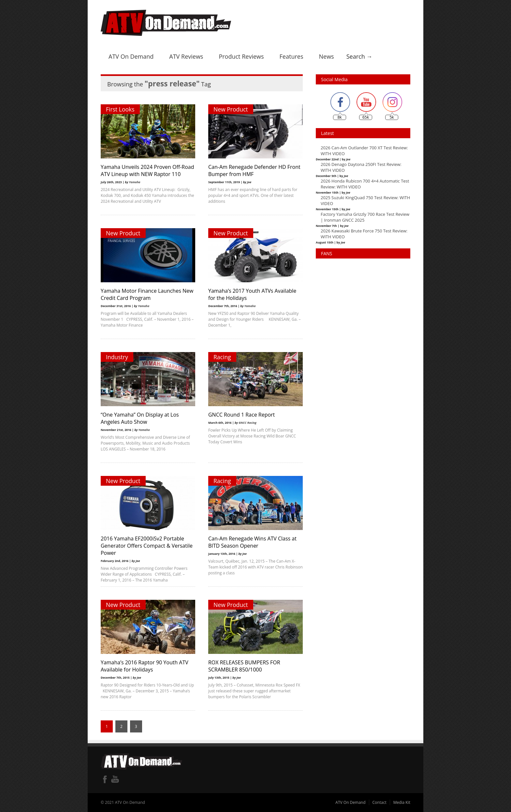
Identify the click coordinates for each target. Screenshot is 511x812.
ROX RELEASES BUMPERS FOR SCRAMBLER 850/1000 (244, 666)
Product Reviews (241, 56)
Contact (380, 802)
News (326, 56)
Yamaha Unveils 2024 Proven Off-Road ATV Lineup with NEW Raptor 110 (147, 170)
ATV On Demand (131, 56)
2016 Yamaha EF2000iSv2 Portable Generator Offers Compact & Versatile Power (147, 546)
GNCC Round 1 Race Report (241, 415)
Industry (117, 357)
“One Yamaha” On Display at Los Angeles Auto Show (140, 418)
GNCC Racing (248, 423)
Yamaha (135, 182)
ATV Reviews (186, 56)
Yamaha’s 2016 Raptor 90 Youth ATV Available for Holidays (145, 666)
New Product (231, 109)
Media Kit (402, 802)
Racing (222, 357)
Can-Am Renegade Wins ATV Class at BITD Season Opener (252, 542)
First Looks (120, 109)
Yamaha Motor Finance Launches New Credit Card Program (147, 294)
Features (292, 56)
